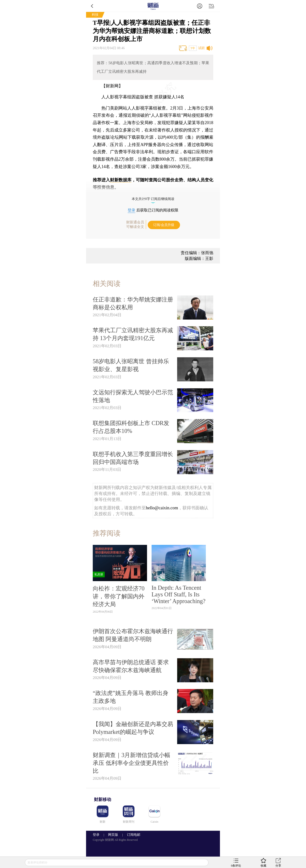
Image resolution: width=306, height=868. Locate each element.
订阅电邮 (132, 835)
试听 (202, 48)
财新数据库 (121, 180)
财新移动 (103, 800)
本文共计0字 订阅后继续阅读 (153, 199)
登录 (131, 210)
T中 (193, 48)
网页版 (113, 835)
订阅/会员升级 (164, 225)
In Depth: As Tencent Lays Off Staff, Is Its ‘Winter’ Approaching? (179, 594)
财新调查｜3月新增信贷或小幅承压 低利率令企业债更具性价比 (131, 763)
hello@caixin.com (162, 508)
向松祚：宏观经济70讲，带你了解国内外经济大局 (119, 596)
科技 (95, 15)
